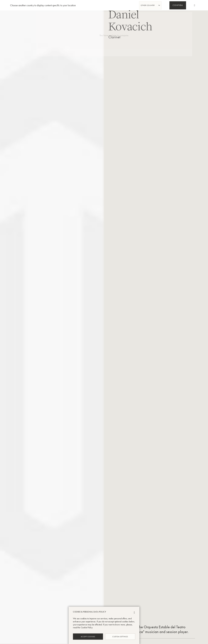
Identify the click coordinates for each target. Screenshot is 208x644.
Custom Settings (120, 636)
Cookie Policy (87, 627)
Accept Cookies (88, 636)
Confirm (178, 5)
